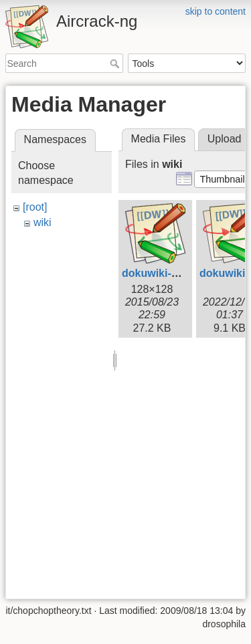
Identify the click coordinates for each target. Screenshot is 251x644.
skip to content (216, 11)
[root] (35, 207)
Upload (225, 139)
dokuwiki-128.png (167, 273)
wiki (43, 222)
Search (116, 64)
